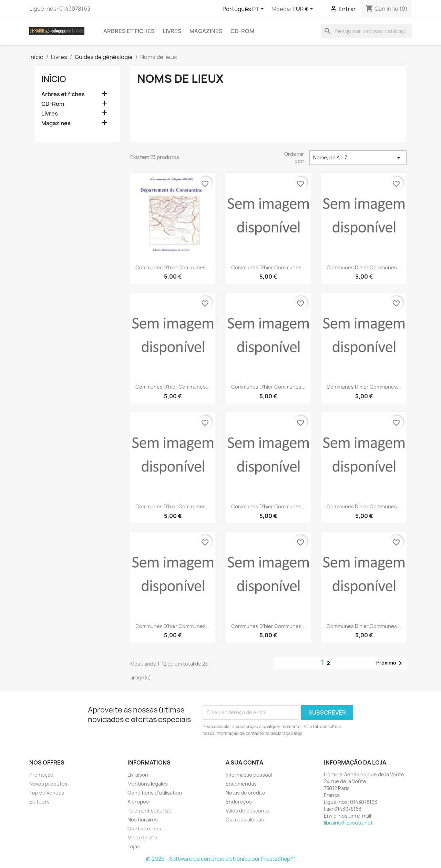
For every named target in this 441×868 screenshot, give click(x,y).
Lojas (134, 846)
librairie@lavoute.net (348, 823)
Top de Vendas (47, 793)
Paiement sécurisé (150, 811)
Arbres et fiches (129, 31)
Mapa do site (142, 837)
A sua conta (244, 762)
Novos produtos (48, 784)
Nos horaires (143, 820)
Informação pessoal (249, 775)
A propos (138, 802)
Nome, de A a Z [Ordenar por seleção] (358, 158)
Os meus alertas (245, 820)
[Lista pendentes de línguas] (244, 9)
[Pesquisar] (366, 31)
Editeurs (39, 802)
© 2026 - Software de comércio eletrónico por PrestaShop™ (221, 859)
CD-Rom (242, 31)
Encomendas (241, 784)
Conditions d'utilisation (155, 793)
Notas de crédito (245, 793)
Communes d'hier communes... (173, 267)
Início (54, 79)
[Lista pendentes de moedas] (304, 9)
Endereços (239, 802)
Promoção (41, 775)
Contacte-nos (144, 829)
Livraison (138, 775)
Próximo (390, 663)
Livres (172, 31)
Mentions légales (148, 784)
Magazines (206, 31)
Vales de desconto (248, 811)
